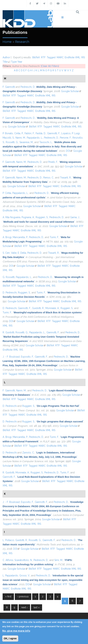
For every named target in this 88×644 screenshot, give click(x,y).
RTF (43, 57)
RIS (83, 57)
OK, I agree (10, 638)
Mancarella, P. (20, 237)
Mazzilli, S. (8, 138)
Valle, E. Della (19, 253)
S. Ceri (6, 253)
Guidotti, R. (38, 308)
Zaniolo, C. (28, 453)
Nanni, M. (21, 138)
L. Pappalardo (10, 576)
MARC (60, 57)
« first (8, 596)
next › (24, 607)
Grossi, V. (25, 576)
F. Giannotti (9, 87)
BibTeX (36, 57)
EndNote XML (72, 57)
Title (5, 62)
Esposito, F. (27, 357)
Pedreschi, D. (28, 87)
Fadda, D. (41, 133)
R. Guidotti (8, 332)
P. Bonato (8, 133)
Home (7, 42)
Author (6, 57)
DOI (69, 151)
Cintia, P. (19, 133)
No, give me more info (16, 631)
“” (42, 147)
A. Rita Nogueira (11, 217)
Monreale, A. (52, 308)
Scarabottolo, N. (23, 560)
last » (37, 607)
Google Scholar (71, 91)
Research (22, 42)
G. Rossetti (9, 277)
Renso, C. (49, 178)
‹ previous (23, 596)
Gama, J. (75, 217)
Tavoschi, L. (46, 142)
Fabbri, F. (29, 133)
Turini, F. (54, 237)
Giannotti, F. (54, 133)
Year (20, 62)
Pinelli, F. (53, 162)
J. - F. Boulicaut (11, 357)
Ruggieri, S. (42, 217)
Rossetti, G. (12, 142)
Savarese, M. (26, 142)
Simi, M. (59, 560)
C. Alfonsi (8, 560)
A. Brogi (7, 237)
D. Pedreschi (10, 293)
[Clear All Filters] (50, 66)
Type (14, 62)
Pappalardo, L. (35, 138)
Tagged (51, 57)
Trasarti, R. (66, 178)
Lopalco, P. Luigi (70, 133)
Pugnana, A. (28, 217)
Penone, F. (66, 138)
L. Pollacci (8, 540)
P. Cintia (7, 193)
